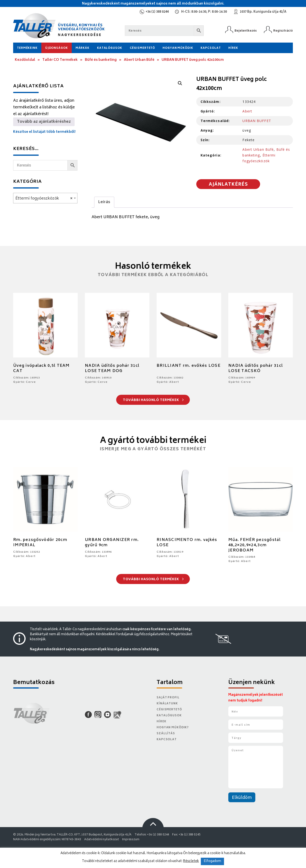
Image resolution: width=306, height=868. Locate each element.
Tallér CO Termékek (60, 60)
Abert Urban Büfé (139, 60)
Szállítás (166, 734)
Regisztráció (283, 31)
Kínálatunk (167, 704)
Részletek (191, 861)
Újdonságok (57, 48)
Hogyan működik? (173, 728)
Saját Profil (168, 698)
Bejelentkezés (246, 31)
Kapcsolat (211, 48)
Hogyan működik (178, 48)
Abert (247, 111)
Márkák (82, 48)
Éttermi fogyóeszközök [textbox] (44, 199)
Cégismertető (142, 48)
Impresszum (131, 840)
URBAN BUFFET (257, 121)
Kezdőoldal (25, 60)
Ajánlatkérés (228, 185)
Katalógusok (110, 48)
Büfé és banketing (101, 60)
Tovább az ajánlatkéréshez (44, 122)
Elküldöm (242, 798)
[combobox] (45, 198)
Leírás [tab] (104, 202)
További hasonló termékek (153, 400)
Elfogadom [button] (212, 861)
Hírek (233, 48)
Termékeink (27, 48)
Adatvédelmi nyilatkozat (102, 840)
